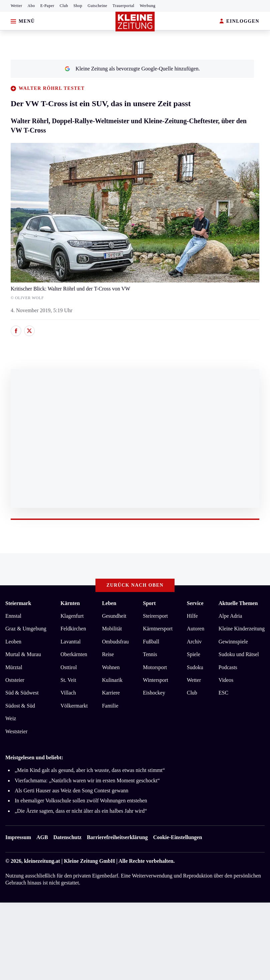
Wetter (17, 6)
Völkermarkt (74, 706)
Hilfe (192, 616)
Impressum (18, 837)
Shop (78, 6)
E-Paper (47, 6)
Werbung (148, 6)
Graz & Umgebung (26, 629)
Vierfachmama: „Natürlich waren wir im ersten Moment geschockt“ (87, 780)
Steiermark (18, 603)
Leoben (13, 642)
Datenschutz (67, 837)
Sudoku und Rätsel (239, 654)
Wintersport (156, 680)
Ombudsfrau (115, 642)
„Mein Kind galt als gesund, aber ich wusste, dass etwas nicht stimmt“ (90, 770)
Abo (31, 6)
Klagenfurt (72, 616)
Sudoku (195, 667)
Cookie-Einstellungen (178, 837)
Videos (226, 680)
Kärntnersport (158, 629)
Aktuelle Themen (238, 603)
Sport (149, 603)
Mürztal (14, 667)
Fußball (151, 642)
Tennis (150, 654)
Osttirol (69, 667)
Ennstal (13, 616)
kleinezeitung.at (42, 861)
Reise (108, 654)
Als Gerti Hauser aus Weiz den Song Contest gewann (72, 791)
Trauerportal (123, 6)
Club (64, 6)
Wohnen (111, 667)
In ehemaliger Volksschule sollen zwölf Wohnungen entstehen (81, 801)
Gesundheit (114, 616)
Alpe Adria (230, 616)
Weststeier (16, 731)
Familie (110, 706)
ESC (223, 693)
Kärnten (70, 603)
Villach (68, 693)
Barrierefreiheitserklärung (117, 837)
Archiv (194, 642)
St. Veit (68, 680)
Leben (109, 603)
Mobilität (112, 629)
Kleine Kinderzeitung (242, 629)
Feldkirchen (73, 629)
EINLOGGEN (239, 22)
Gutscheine (98, 6)
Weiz (11, 718)
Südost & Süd (20, 706)
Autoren (196, 629)
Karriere (111, 693)
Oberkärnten (74, 654)
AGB (42, 837)
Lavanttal (70, 642)
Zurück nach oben (135, 585)
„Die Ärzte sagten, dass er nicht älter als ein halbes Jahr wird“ (81, 811)
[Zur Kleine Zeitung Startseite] (135, 22)
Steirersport (155, 616)
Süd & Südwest (22, 693)
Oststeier (15, 680)
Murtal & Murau (23, 654)
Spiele (194, 654)
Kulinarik (112, 680)
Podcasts (228, 667)
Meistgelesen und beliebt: (34, 757)
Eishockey (154, 693)
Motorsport (155, 667)
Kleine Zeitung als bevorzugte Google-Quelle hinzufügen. (132, 69)
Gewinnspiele (233, 642)
